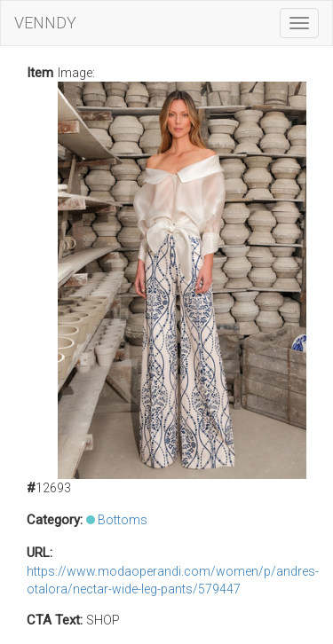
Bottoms (123, 520)
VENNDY (45, 23)
